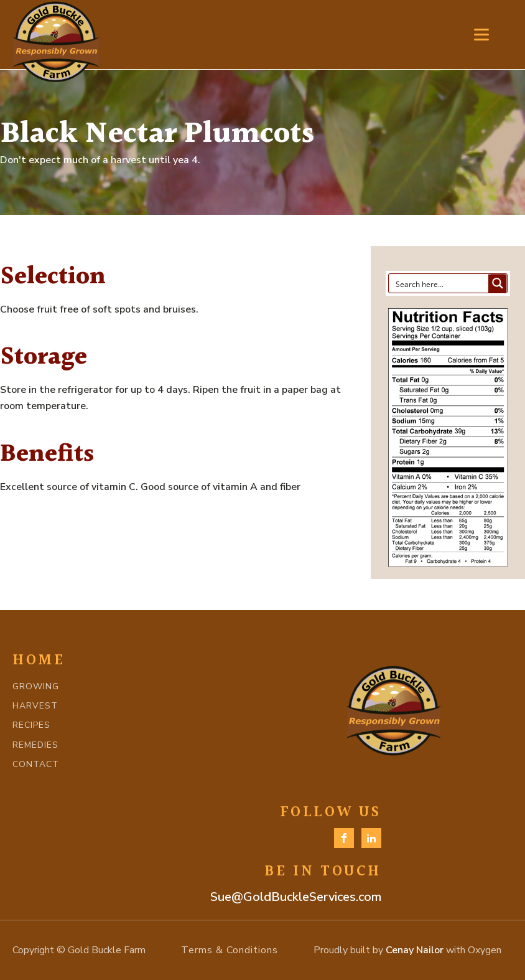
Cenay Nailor (415, 950)
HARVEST (35, 706)
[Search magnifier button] (498, 283)
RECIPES (31, 725)
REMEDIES (35, 745)
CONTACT (36, 764)
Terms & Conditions (230, 950)
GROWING (36, 686)
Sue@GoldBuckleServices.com (296, 897)
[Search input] (439, 283)
